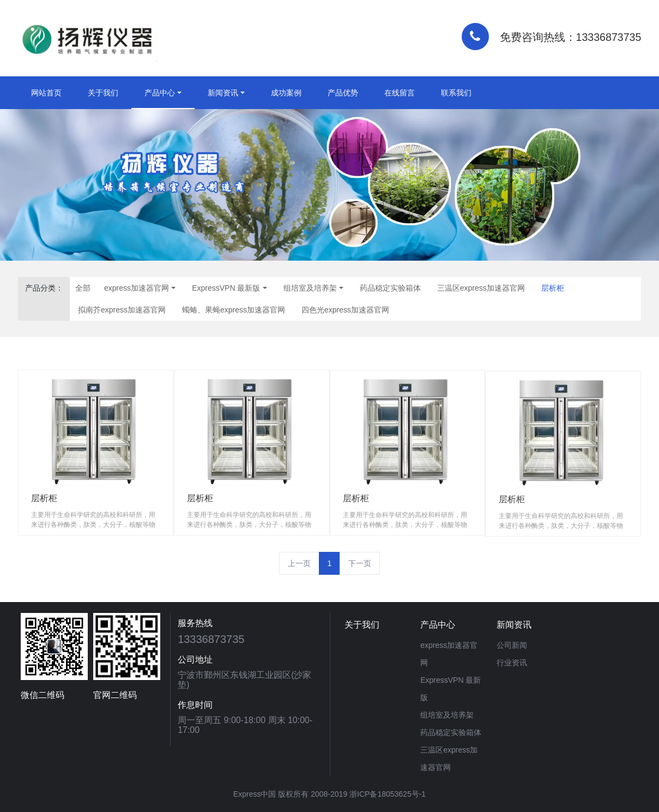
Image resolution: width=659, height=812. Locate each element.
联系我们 (456, 93)
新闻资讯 (223, 93)
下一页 (360, 563)
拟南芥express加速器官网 (122, 310)
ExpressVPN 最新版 (226, 288)
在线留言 (400, 93)
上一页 (299, 563)
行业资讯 (512, 663)
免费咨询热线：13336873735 (571, 37)
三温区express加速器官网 (481, 288)
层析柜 (553, 288)
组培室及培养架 (310, 288)
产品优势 (343, 93)
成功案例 (286, 93)
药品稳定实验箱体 (390, 288)
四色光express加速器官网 (345, 310)
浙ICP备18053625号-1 (388, 794)
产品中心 (160, 93)
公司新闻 (512, 645)
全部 (83, 288)
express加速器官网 (137, 288)
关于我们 (103, 93)
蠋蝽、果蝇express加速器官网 (234, 310)
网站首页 (46, 93)
